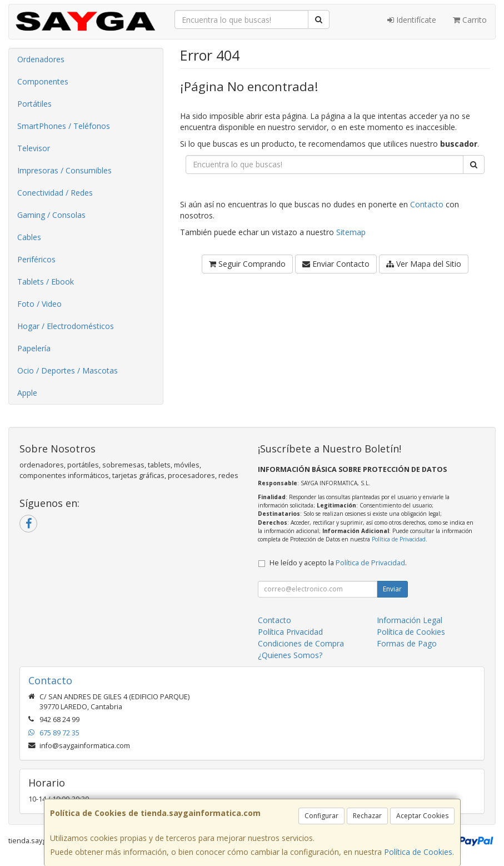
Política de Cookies (418, 852)
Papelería (34, 348)
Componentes (43, 81)
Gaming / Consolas (51, 215)
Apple (27, 393)
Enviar (392, 589)
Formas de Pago (407, 643)
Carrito (470, 20)
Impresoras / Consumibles (64, 170)
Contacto (427, 204)
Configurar (321, 816)
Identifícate (412, 20)
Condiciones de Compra (301, 643)
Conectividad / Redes (55, 193)
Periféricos (36, 259)
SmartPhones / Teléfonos (64, 126)
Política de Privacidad (399, 539)
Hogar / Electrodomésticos (66, 326)
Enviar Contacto (336, 264)
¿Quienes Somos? (290, 655)
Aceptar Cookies (422, 816)
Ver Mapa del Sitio (424, 264)
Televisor (34, 148)
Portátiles (34, 104)
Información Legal (410, 620)
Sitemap (351, 232)
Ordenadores (41, 59)
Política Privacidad (290, 632)
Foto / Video (39, 304)
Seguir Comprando (247, 264)
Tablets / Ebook (46, 282)
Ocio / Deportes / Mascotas (68, 370)
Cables (29, 237)
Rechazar (367, 816)
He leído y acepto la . (338, 563)
